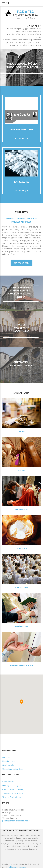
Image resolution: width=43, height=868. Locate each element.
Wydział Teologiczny (12, 797)
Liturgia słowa (8, 761)
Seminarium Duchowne (12, 793)
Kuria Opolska (8, 782)
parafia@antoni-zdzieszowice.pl (16, 820)
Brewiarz (6, 757)
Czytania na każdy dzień (13, 769)
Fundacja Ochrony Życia (13, 786)
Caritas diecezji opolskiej (13, 789)
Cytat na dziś (8, 765)
